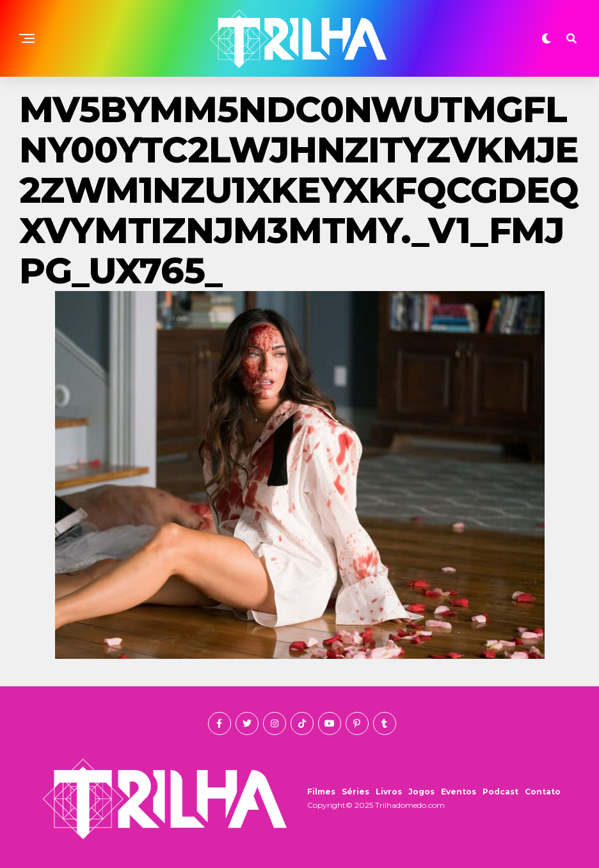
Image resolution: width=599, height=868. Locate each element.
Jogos (421, 792)
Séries (355, 792)
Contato (543, 792)
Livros (389, 792)
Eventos (459, 792)
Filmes (321, 792)
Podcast (500, 792)
